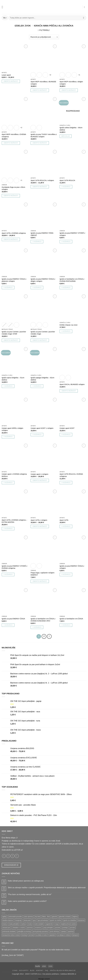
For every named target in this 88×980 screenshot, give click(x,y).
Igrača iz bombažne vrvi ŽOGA (71, 619)
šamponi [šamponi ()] (75, 934)
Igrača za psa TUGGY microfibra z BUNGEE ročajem (44, 135)
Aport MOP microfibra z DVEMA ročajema (14, 135)
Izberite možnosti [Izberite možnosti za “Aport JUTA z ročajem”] (40, 526)
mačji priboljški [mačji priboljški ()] (14, 923)
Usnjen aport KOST (67, 428)
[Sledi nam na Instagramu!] (8, 855)
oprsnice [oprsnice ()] (30, 927)
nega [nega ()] (57, 923)
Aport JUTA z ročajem (39, 520)
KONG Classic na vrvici (69, 325)
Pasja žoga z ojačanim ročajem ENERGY (42, 574)
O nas (15, 970)
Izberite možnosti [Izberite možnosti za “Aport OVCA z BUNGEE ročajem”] (69, 391)
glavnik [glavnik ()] (54, 916)
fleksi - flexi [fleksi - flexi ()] (46, 916)
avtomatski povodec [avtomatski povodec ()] (15, 916)
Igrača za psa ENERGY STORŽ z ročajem (72, 234)
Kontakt (40, 970)
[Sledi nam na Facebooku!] (4, 855)
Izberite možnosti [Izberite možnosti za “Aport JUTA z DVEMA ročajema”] (11, 239)
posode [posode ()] (58, 927)
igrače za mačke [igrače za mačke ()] (56, 920)
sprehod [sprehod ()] (71, 931)
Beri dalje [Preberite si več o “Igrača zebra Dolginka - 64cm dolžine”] (66, 136)
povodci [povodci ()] (72, 927)
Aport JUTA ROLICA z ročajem (42, 180)
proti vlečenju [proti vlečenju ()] (55, 931)
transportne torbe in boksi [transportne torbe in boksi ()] (11, 934)
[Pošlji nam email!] (12, 855)
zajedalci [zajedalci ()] (52, 934)
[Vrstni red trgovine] (44, 37)
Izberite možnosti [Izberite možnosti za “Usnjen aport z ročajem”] (40, 480)
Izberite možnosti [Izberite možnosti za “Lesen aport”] (11, 81)
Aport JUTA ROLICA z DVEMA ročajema (71, 475)
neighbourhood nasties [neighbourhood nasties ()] (68, 923)
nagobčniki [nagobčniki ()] (49, 923)
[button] (3, 7)
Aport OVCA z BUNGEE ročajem (72, 384)
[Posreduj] (84, 18)
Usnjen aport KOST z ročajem (42, 428)
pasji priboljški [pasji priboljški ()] (48, 927)
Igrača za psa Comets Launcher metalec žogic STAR (14, 333)
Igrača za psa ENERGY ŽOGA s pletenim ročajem (14, 280)
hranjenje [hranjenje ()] (18, 920)
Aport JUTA (64, 520)
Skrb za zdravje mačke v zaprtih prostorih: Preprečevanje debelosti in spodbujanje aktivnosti (47, 887)
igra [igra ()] (34, 920)
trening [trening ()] (24, 934)
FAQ (46, 970)
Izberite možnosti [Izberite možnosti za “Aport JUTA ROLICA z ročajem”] (40, 187)
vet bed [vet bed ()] (31, 934)
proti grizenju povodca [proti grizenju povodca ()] (40, 931)
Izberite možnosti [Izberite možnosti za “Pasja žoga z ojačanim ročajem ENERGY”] (40, 581)
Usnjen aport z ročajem (39, 474)
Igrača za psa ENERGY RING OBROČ (42, 234)
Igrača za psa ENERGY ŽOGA (13, 619)
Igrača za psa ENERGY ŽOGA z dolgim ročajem (43, 280)
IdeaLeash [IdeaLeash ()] (27, 920)
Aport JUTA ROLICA (67, 180)
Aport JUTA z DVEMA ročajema (14, 233)
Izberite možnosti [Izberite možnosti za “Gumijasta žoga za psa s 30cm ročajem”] (11, 196)
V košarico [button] (66, 187)
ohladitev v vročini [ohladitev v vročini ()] (19, 927)
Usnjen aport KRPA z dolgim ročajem (12, 429)
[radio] (33, 75)
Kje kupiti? (24, 970)
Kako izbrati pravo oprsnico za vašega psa (26, 880)
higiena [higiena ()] (75, 916)
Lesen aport (6, 75)
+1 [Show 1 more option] (79, 75)
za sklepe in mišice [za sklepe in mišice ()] (64, 934)
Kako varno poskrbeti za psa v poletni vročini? (27, 901)
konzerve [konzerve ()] (81, 920)
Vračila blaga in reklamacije (63, 970)
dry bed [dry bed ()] (37, 916)
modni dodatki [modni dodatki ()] (39, 923)
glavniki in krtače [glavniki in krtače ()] (65, 916)
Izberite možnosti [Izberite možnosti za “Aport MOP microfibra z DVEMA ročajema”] (11, 143)
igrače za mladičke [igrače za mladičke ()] (70, 920)
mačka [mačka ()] (23, 923)
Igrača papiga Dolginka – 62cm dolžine (42, 379)
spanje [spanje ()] (64, 931)
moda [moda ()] (30, 923)
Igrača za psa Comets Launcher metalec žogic (43, 333)
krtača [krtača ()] (4, 923)
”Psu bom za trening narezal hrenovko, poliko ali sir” (30, 894)
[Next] (49, 636)
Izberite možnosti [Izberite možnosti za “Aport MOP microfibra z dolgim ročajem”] (69, 90)
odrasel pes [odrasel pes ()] (6, 927)
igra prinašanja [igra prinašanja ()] (43, 920)
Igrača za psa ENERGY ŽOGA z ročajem (72, 567)
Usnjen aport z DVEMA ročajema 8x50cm (14, 475)
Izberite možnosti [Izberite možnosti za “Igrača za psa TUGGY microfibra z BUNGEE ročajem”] (40, 143)
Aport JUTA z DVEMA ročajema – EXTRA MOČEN (14, 521)
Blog (32, 970)
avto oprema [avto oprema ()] (29, 916)
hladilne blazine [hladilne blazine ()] (8, 920)
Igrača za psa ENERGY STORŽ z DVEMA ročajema (14, 567)
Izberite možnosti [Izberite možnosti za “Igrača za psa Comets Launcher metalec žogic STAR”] (11, 340)
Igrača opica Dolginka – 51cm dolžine (13, 379)
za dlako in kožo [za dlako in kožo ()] (41, 934)
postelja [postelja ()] (65, 927)
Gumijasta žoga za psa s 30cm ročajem (13, 188)
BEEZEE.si (72, 973)
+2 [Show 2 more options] (50, 75)
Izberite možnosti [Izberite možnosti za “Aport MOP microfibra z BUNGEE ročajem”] (40, 90)
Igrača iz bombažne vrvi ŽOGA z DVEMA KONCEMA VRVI (43, 620)
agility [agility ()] (4, 916)
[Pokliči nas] (17, 855)
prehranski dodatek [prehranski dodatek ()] (9, 931)
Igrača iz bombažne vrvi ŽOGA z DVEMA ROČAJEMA (72, 280)
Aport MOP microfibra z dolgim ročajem (71, 83)
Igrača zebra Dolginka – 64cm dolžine (71, 129)
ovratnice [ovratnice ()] (38, 927)
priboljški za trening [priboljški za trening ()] (24, 931)
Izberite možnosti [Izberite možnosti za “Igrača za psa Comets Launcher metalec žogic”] (40, 340)
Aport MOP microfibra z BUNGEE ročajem (43, 83)
